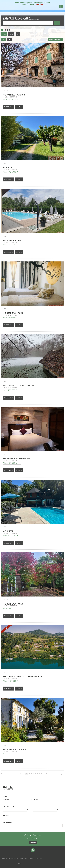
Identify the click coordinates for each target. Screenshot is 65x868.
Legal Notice (4, 858)
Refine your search (55, 39)
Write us (33, 843)
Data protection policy (13, 858)
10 (47, 774)
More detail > (8, 107)
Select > (19, 107)
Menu (61, 6)
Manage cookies (23, 858)
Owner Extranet (38, 858)
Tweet (20, 863)
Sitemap (31, 858)
